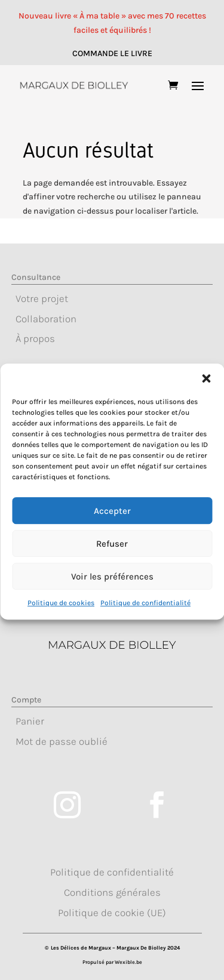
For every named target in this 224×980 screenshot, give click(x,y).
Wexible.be (128, 962)
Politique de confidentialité (145, 626)
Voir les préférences (112, 599)
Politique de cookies (61, 626)
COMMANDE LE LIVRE (112, 53)
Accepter (112, 534)
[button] (206, 402)
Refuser (112, 566)
